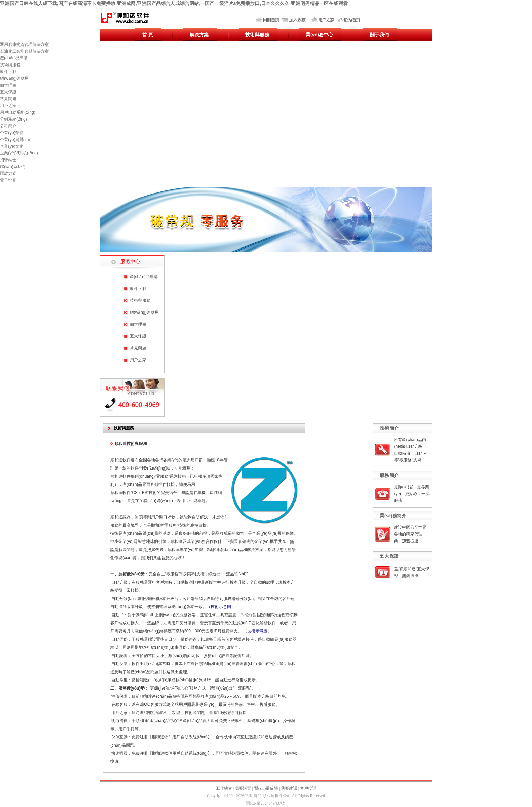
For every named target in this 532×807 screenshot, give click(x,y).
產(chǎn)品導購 (14, 58)
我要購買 (243, 788)
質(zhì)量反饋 (266, 788)
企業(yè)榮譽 (12, 133)
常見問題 (8, 99)
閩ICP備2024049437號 (265, 803)
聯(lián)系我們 (13, 167)
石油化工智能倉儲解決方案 (24, 51)
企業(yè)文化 (12, 146)
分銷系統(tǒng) (14, 119)
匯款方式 (8, 173)
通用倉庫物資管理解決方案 (24, 44)
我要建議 (289, 788)
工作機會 (224, 788)
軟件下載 (8, 72)
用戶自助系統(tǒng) (18, 112)
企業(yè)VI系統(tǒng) (19, 153)
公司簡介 (8, 126)
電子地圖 (8, 180)
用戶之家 (8, 106)
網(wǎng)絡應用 (14, 78)
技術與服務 (10, 65)
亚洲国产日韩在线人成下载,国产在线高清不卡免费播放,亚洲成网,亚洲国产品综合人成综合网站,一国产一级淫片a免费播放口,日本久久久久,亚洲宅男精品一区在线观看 (174, 3)
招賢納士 (8, 160)
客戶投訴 (308, 788)
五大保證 (8, 92)
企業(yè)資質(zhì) (16, 140)
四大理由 (8, 85)
